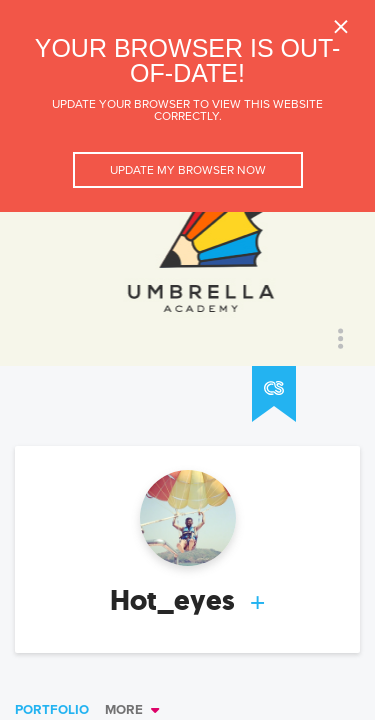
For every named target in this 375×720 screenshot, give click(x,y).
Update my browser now (188, 170)
